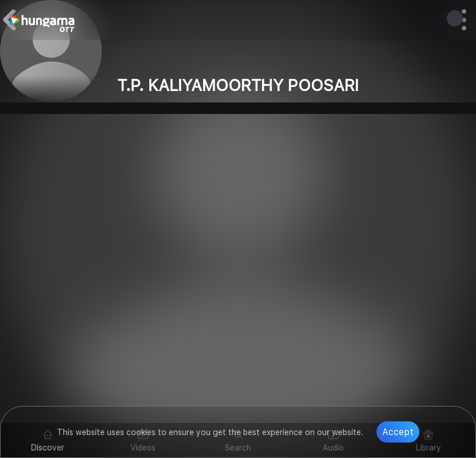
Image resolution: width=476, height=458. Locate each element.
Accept (398, 432)
